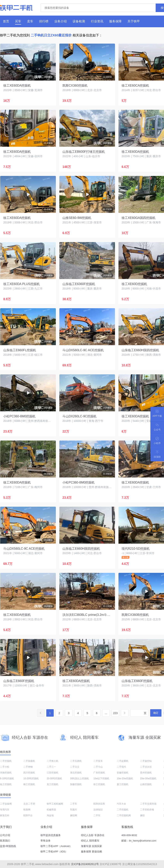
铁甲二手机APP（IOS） (54, 852)
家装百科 (5, 815)
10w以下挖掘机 (101, 778)
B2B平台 (28, 815)
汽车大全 (121, 804)
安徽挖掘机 (123, 773)
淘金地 (50, 815)
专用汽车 (5, 810)
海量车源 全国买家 (91, 846)
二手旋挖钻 (146, 761)
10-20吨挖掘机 (31, 778)
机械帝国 (51, 810)
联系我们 (5, 841)
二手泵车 (98, 761)
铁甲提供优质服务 (51, 835)
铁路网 (27, 810)
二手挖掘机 (6, 761)
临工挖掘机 (6, 784)
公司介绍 (5, 835)
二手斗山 (98, 767)
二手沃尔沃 (146, 767)
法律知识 (98, 810)
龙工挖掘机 (53, 784)
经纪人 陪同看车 (90, 841)
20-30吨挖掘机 (54, 778)
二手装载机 (29, 761)
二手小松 (5, 767)
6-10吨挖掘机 (7, 778)
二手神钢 (28, 767)
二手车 (74, 804)
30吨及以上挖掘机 (79, 778)
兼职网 (74, 815)
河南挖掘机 (6, 773)
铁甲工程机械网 (55, 804)
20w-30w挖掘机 (148, 778)
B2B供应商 (99, 804)
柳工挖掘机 (29, 784)
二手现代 (121, 767)
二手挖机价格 (147, 810)
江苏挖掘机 (53, 773)
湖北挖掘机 (76, 773)
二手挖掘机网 (124, 815)
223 (115, 713)
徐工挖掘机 (99, 784)
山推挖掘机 (146, 784)
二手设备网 (6, 804)
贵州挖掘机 (146, 773)
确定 (156, 713)
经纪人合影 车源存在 (93, 835)
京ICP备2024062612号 (85, 864)
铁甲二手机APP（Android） (56, 846)
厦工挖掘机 (123, 784)
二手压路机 (76, 761)
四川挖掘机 (29, 773)
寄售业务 (46, 841)
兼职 (142, 815)
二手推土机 (53, 761)
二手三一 (51, 767)
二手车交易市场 (148, 804)
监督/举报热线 (8, 846)
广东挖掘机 (99, 773)
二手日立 (75, 767)
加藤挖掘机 (76, 784)
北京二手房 (29, 804)
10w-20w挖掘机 (125, 778)
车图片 (74, 810)
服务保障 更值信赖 (91, 852)
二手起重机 (123, 761)
